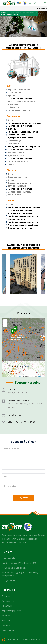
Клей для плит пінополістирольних (25, 123)
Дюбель (12, 129)
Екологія (6, 616)
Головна (6, 596)
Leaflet (20, 376)
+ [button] (5, 321)
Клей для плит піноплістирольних (24, 147)
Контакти (6, 625)
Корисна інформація (11, 611)
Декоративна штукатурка (21, 138)
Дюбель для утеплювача (20, 213)
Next (42, 274)
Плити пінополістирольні (20, 98)
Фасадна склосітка (17, 135)
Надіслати (23, 498)
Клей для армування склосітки (23, 132)
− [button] (5, 325)
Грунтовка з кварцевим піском (23, 225)
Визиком (41, 376)
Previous (5, 274)
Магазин (6, 620)
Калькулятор (8, 630)
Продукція (7, 606)
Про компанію (9, 601)
